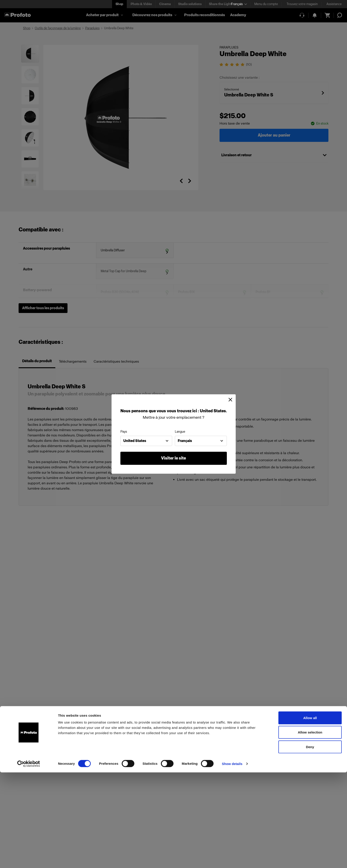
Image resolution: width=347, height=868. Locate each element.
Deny (310, 842)
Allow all (310, 813)
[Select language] (239, 4)
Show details (232, 859)
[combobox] (146, 441)
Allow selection (310, 828)
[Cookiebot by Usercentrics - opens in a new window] (29, 859)
